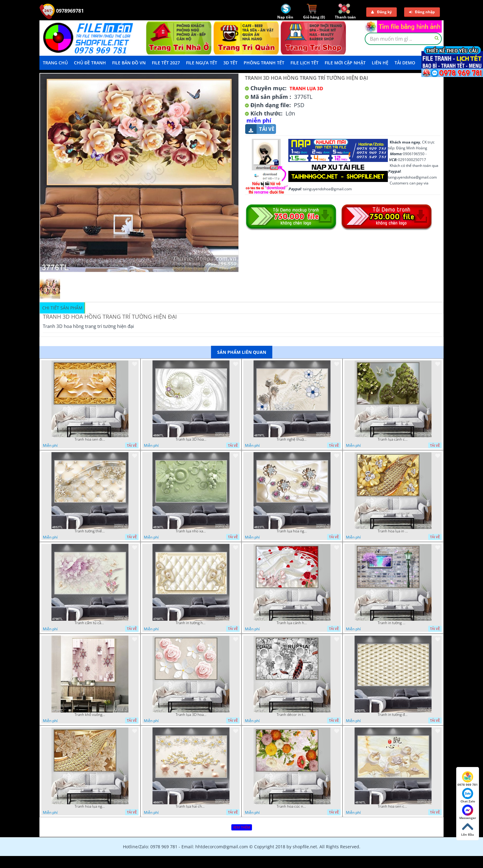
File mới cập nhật (345, 63)
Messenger (468, 812)
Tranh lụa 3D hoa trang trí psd (191, 439)
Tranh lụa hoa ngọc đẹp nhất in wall (292, 531)
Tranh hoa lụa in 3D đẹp (393, 531)
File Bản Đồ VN (129, 63)
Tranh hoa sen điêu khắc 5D (90, 439)
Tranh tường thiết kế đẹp (90, 531)
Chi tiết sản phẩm (62, 308)
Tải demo (405, 63)
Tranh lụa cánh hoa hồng (292, 623)
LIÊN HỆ (380, 63)
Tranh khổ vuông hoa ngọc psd (90, 715)
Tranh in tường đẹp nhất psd (393, 715)
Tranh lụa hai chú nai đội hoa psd (191, 806)
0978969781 (62, 11)
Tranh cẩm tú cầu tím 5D (90, 623)
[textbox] (403, 39)
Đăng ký (382, 12)
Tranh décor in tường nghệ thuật (292, 715)
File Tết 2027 (166, 63)
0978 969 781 (468, 779)
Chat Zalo (468, 796)
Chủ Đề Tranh (90, 63)
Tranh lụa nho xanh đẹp (191, 531)
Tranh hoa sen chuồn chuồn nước (393, 806)
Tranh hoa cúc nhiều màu (292, 806)
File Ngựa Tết (202, 63)
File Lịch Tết (304, 63)
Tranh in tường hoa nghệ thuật (191, 623)
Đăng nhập (422, 12)
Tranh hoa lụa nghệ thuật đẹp (90, 806)
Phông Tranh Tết (264, 63)
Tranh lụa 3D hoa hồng (191, 715)
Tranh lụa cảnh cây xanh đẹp (393, 439)
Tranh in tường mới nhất (393, 623)
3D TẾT (230, 63)
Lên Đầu (468, 829)
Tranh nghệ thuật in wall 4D (292, 439)
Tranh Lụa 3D (306, 88)
